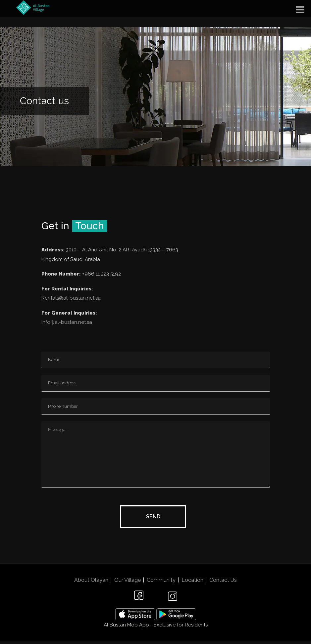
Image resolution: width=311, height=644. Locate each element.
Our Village (128, 580)
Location (192, 580)
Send (153, 516)
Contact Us (223, 580)
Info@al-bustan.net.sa (67, 322)
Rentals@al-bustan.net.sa (71, 298)
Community (161, 580)
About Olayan (91, 580)
